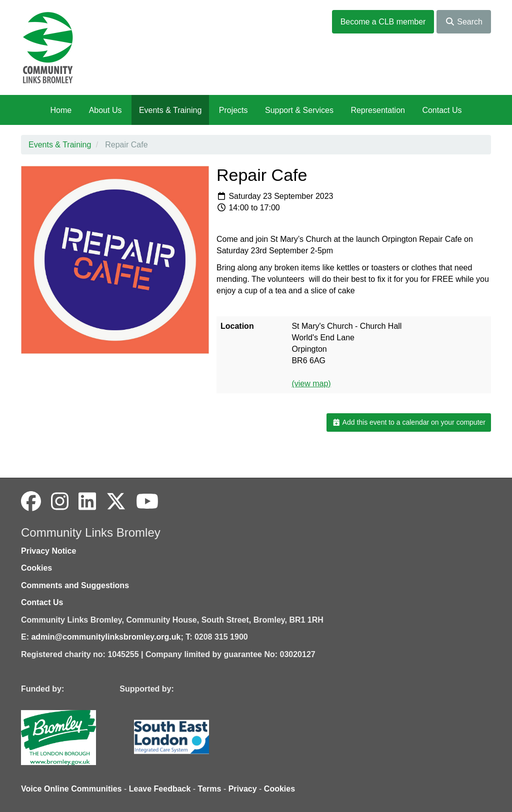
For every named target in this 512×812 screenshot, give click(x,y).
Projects (233, 110)
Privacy (243, 789)
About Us (105, 110)
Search (464, 22)
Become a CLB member (383, 22)
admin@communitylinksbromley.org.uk (106, 637)
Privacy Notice (48, 551)
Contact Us (442, 110)
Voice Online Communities (71, 789)
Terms (210, 789)
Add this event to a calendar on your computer (409, 422)
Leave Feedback (160, 789)
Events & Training (170, 110)
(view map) (311, 384)
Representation (378, 110)
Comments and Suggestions (75, 585)
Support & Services (299, 110)
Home (61, 110)
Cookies (36, 568)
